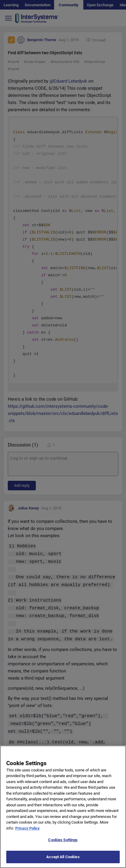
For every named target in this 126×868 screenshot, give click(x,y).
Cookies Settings (63, 845)
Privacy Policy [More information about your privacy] (27, 833)
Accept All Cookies (63, 862)
